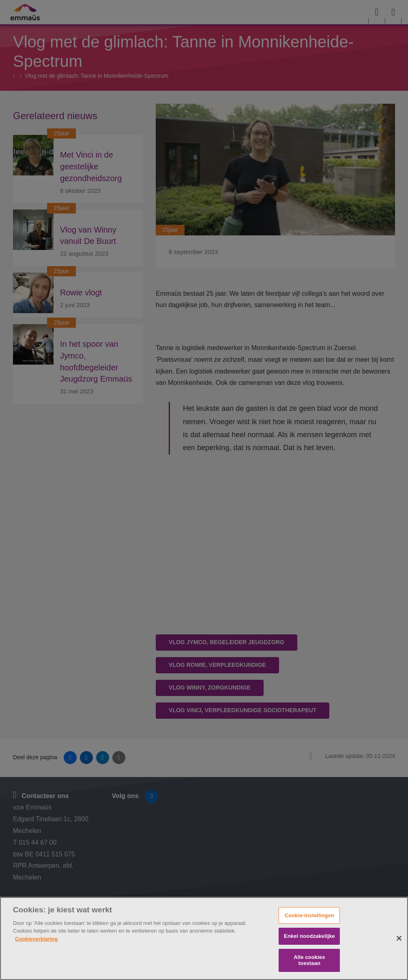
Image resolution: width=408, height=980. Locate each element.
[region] (204, 938)
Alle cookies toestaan (309, 960)
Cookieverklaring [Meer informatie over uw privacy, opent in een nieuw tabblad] (37, 939)
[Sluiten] (399, 938)
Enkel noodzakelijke (309, 936)
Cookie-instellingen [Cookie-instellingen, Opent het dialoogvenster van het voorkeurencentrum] (309, 915)
